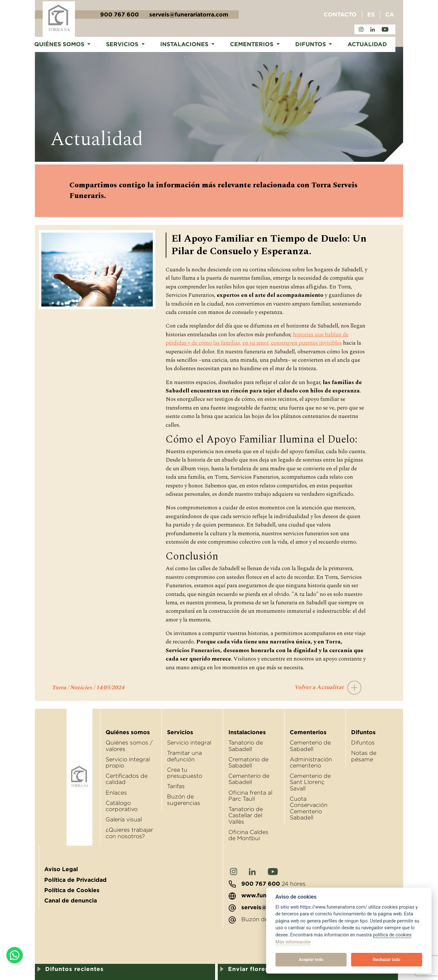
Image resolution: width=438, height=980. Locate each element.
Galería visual (124, 819)
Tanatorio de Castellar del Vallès (246, 815)
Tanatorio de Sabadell (246, 746)
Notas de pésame (364, 756)
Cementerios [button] (252, 44)
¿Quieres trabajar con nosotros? (129, 833)
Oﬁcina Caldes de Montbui (248, 835)
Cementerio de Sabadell (249, 779)
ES (371, 15)
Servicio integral (189, 743)
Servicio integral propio (128, 762)
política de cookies (392, 935)
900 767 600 (120, 15)
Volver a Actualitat (331, 687)
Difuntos (363, 743)
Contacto (340, 15)
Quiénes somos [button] (60, 44)
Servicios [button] (123, 44)
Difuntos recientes (74, 969)
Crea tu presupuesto (185, 773)
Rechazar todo (387, 959)
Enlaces (116, 793)
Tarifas (176, 786)
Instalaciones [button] (185, 44)
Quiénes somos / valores (129, 746)
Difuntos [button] (311, 44)
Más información (293, 942)
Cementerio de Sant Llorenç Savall (310, 782)
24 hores (267, 884)
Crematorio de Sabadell (248, 762)
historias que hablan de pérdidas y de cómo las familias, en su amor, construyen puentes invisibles (257, 339)
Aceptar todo (311, 959)
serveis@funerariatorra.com (189, 15)
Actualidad (367, 44)
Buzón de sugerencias (184, 800)
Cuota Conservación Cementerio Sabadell (309, 808)
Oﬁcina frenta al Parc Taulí (250, 796)
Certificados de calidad (127, 779)
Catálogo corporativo (122, 806)
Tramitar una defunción (184, 756)
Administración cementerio (311, 762)
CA (390, 15)
